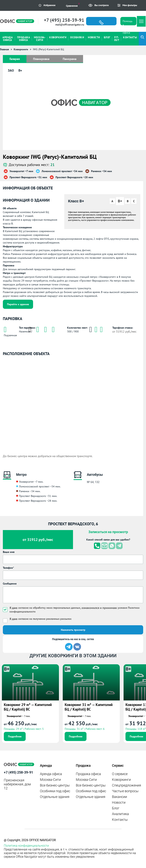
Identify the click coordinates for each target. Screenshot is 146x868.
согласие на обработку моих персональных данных (49, 608)
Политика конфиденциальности (26, 846)
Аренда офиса (51, 774)
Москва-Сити (50, 780)
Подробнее (15, 736)
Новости (119, 802)
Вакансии (119, 797)
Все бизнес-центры (55, 785)
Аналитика (120, 814)
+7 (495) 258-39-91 (64, 20)
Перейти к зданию (18, 304)
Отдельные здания (55, 797)
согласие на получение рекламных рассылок (45, 619)
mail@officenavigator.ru (70, 25)
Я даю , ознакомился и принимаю (75, 610)
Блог (116, 808)
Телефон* (8, 568)
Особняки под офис (55, 791)
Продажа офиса (88, 774)
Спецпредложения (127, 785)
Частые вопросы (125, 791)
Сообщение (10, 584)
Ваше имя (9, 552)
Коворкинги (121, 780)
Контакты (120, 820)
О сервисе (120, 774)
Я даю (40, 619)
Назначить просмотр (73, 630)
